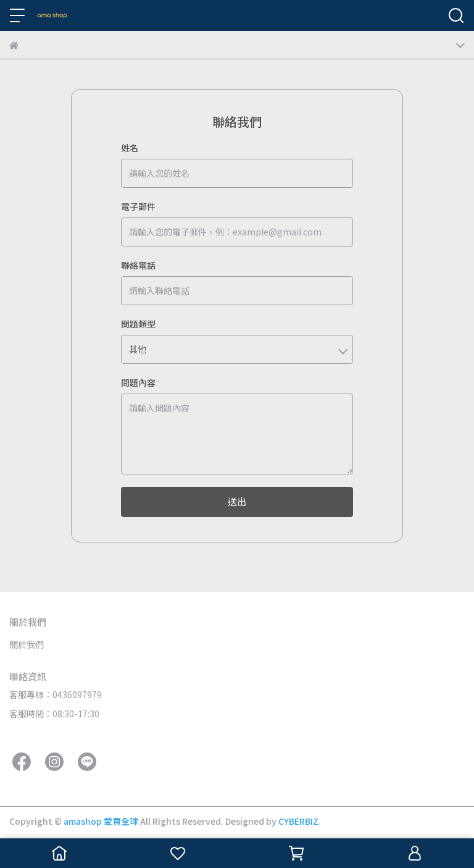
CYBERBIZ (298, 821)
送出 (237, 501)
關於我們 (27, 644)
